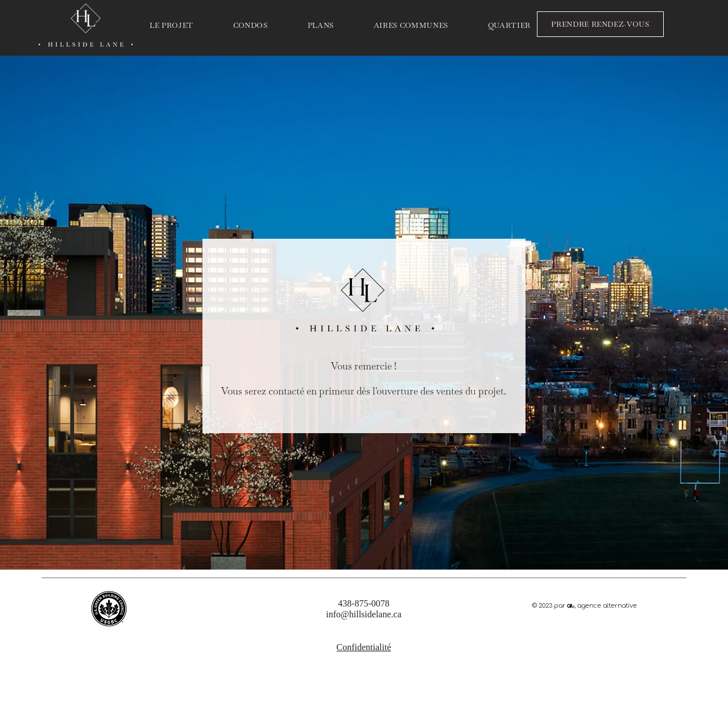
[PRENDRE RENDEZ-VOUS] (600, 24)
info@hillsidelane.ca (363, 614)
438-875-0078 (364, 603)
